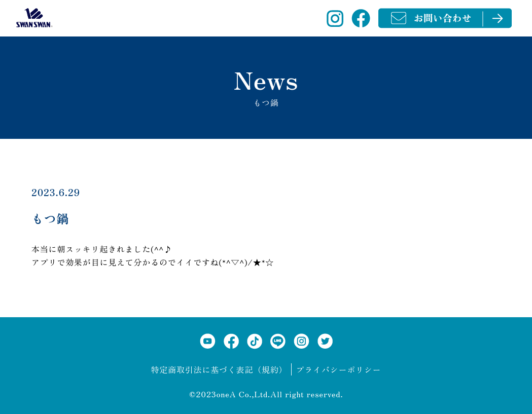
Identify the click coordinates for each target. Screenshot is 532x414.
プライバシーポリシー (338, 369)
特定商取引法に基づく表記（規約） (219, 369)
